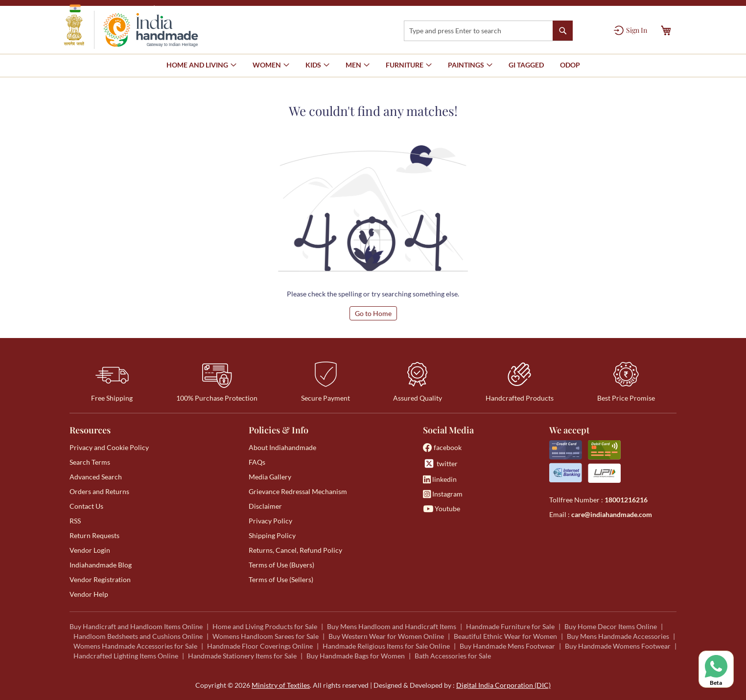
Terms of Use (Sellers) (281, 579)
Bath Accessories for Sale (453, 656)
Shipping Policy (272, 535)
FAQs (257, 462)
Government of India (109, 8)
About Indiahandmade (282, 447)
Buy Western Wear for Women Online (386, 636)
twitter (440, 463)
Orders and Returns (99, 491)
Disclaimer (265, 506)
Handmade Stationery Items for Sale (242, 656)
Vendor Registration (100, 579)
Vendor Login (90, 550)
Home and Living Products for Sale (265, 626)
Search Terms (90, 462)
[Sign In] (630, 30)
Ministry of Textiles (189, 8)
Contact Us (86, 506)
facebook (442, 447)
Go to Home (373, 313)
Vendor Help (89, 594)
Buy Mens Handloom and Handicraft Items (392, 626)
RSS (75, 521)
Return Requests (94, 535)
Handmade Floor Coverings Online (260, 646)
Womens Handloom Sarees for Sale (266, 636)
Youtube (442, 508)
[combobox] (488, 31)
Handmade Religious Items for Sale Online (386, 646)
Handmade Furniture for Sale (510, 626)
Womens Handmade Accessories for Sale (135, 646)
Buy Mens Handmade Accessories (618, 636)
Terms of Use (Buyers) (281, 565)
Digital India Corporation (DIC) (503, 685)
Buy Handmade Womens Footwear (618, 646)
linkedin (440, 479)
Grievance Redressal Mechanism (298, 491)
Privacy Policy (270, 521)
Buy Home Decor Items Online (611, 626)
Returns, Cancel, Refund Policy (295, 550)
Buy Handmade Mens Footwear (507, 646)
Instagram (443, 494)
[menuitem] (526, 65)
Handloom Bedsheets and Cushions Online (138, 636)
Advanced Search (96, 477)
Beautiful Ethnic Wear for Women (505, 636)
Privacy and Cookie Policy (109, 447)
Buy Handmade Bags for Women (356, 656)
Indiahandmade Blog (101, 565)
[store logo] (131, 30)
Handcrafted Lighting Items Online (126, 656)
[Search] (563, 31)
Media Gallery (270, 477)
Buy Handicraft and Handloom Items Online (136, 626)
